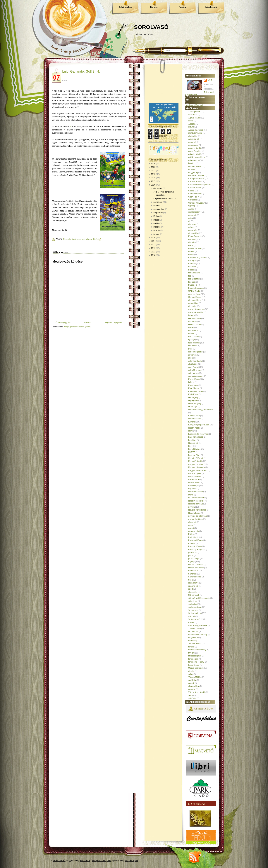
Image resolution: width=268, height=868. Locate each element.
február (157, 230)
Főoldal (88, 322)
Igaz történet (194, 343)
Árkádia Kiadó (195, 154)
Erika (210, 80)
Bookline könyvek (196, 175)
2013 (153, 244)
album (191, 127)
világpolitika (194, 686)
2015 (153, 237)
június (156, 216)
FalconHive (85, 860)
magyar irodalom (196, 464)
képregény (193, 400)
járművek (192, 355)
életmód (192, 239)
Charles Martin (195, 188)
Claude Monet (195, 194)
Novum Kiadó (194, 513)
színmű (191, 616)
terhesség (193, 641)
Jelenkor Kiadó (195, 361)
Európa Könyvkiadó (197, 258)
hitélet (191, 327)
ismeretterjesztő (195, 352)
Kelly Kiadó (193, 394)
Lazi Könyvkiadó (196, 437)
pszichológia (194, 558)
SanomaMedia (195, 577)
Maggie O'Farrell (196, 458)
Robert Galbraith (196, 565)
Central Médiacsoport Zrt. (200, 185)
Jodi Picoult (193, 367)
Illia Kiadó (193, 346)
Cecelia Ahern (195, 181)
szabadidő (193, 604)
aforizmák (193, 115)
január (156, 234)
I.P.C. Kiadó (194, 337)
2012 (153, 248)
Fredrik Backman (196, 288)
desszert (192, 215)
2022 (153, 167)
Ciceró (191, 191)
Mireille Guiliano (195, 492)
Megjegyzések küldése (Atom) (77, 327)
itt (71, 126)
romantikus (193, 571)
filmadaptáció (194, 273)
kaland (191, 382)
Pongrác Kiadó (195, 546)
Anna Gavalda (195, 151)
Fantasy (192, 264)
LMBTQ (192, 452)
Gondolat (192, 306)
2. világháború (195, 112)
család (191, 209)
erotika (191, 252)
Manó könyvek (195, 473)
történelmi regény (196, 662)
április (156, 223)
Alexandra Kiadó (70, 239)
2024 (153, 163)
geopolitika (193, 303)
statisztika (193, 592)
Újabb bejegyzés (63, 322)
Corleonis (193, 200)
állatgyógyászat (195, 133)
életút (191, 245)
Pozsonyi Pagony (196, 549)
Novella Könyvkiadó (197, 510)
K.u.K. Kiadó (194, 379)
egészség (193, 230)
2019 (153, 174)
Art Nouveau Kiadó (197, 157)
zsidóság (192, 698)
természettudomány (197, 650)
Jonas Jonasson (196, 376)
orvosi (191, 528)
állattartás (193, 136)
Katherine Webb (196, 391)
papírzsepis (193, 531)
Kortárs (154, 7)
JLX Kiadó (193, 364)
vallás (191, 674)
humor (191, 333)
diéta (190, 218)
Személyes (193, 610)
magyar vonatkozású (198, 470)
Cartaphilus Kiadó (196, 179)
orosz (191, 525)
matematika (194, 479)
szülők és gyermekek (198, 625)
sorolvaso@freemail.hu (196, 105)
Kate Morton (194, 388)
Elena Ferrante (195, 236)
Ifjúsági (96, 239)
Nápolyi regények (196, 501)
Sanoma (192, 574)
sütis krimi (193, 601)
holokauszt (193, 331)
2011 (153, 252)
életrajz (191, 242)
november (158, 202)
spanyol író (193, 586)
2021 (153, 171)
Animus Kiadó (195, 148)
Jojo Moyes (193, 373)
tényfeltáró (193, 638)
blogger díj (193, 172)
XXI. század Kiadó (197, 692)
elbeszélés (193, 233)
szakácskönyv (195, 607)
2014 (153, 241)
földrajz (191, 282)
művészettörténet (196, 498)
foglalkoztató (194, 279)
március (157, 227)
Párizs (191, 534)
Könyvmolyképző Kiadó (199, 425)
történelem (193, 659)
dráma (191, 227)
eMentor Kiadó (195, 248)
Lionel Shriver (194, 449)
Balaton (192, 163)
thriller (191, 653)
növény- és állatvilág (197, 516)
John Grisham (195, 370)
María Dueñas (195, 476)
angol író (192, 142)
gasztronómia (194, 294)
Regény (183, 7)
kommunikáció (195, 419)
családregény (194, 212)
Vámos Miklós (195, 677)
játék (190, 358)
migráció (192, 489)
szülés (191, 622)
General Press (195, 297)
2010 (153, 255)
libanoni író (193, 443)
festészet (192, 267)
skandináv (193, 583)
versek (191, 683)
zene (190, 695)
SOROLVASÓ (151, 27)
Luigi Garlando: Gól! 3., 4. (81, 71)
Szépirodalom (125, 7)
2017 (153, 181)
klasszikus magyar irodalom (201, 410)
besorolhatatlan (195, 166)
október (157, 206)
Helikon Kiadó (195, 324)
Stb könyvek (194, 595)
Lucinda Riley (194, 455)
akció (191, 121)
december (158, 188)
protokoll (192, 552)
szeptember (159, 209)
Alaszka (192, 124)
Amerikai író (194, 139)
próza (191, 556)
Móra (191, 495)
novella (191, 507)
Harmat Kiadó (194, 318)
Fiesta (191, 270)
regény (191, 562)
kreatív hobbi (194, 428)
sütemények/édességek (199, 598)
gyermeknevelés (196, 312)
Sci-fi (190, 580)
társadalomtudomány (198, 635)
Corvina (192, 206)
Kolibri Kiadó (194, 416)
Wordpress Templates (102, 860)
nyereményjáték (195, 519)
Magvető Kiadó (195, 461)
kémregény (193, 397)
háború (191, 315)
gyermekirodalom (85, 239)
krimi (190, 431)
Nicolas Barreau (195, 504)
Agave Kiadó (194, 118)
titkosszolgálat (195, 656)
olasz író (192, 522)
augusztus (158, 213)
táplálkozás (193, 631)
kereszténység (195, 404)
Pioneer (192, 543)
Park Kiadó (193, 537)
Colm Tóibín (194, 197)
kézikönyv (193, 406)
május (156, 220)
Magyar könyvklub (196, 467)
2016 (153, 185)
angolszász (193, 145)
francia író (193, 285)
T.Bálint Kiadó (194, 628)
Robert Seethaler (196, 568)
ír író (190, 349)
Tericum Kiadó (195, 644)
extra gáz (192, 261)
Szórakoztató (211, 7)
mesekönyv (193, 485)
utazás (191, 671)
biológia (192, 169)
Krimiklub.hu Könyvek (198, 434)
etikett (191, 254)
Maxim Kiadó (194, 483)
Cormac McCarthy (196, 203)
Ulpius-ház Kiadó (196, 668)
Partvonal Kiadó (195, 540)
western (192, 689)
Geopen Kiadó (195, 300)
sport (190, 589)
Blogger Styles (132, 860)
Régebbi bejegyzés (113, 322)
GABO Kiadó (194, 291)
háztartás (192, 321)
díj (189, 221)
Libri (190, 446)
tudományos (194, 665)
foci (190, 276)
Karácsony (193, 385)
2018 (153, 178)
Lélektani (192, 440)
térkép (191, 647)
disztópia (192, 224)
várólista (192, 680)
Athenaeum (193, 160)
